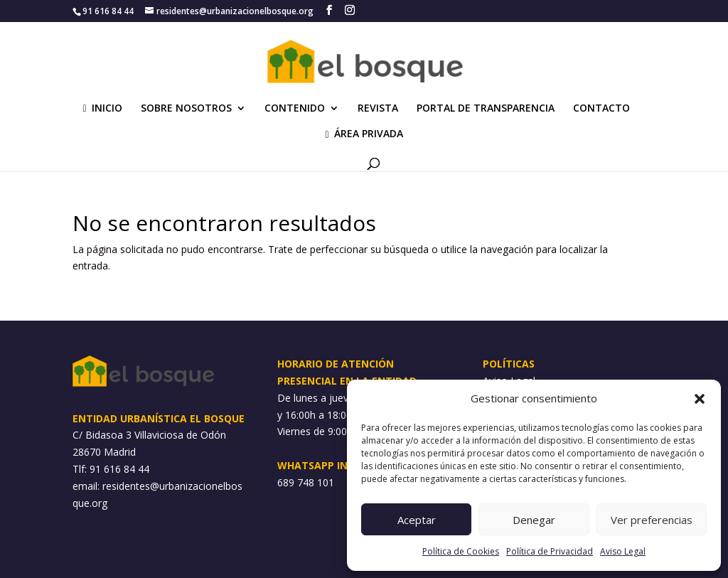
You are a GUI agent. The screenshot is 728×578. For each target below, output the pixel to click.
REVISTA (378, 109)
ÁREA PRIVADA (364, 134)
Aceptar (417, 520)
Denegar (534, 520)
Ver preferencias (652, 520)
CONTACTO (601, 109)
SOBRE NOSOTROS (186, 109)
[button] (700, 399)
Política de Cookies (461, 551)
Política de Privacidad (550, 551)
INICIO (102, 109)
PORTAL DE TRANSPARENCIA (486, 109)
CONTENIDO (295, 109)
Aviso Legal (623, 551)
